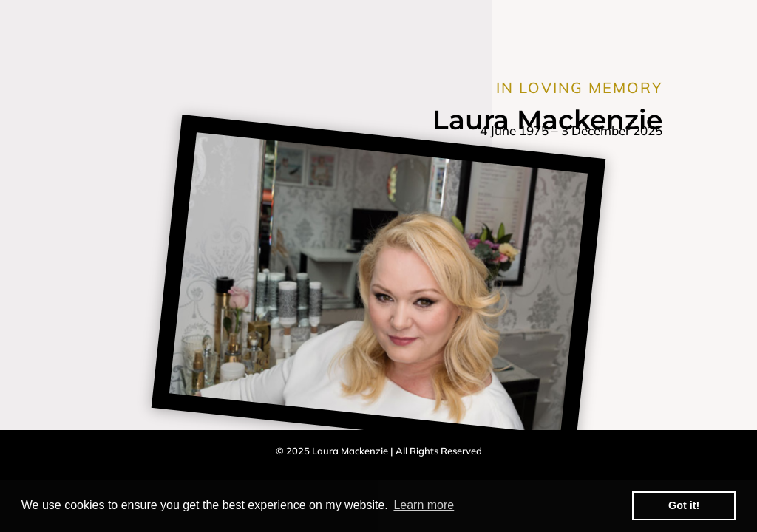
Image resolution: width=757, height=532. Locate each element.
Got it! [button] (684, 505)
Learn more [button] (424, 505)
